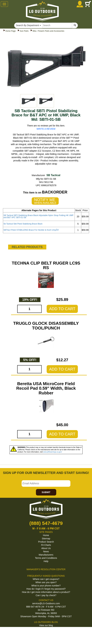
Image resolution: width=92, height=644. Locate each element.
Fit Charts (46, 545)
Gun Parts (24, 31)
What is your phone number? (46, 586)
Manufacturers (46, 555)
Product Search (46, 542)
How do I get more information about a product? (46, 592)
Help (46, 561)
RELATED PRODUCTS (27, 247)
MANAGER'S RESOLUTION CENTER (46, 569)
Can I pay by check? (46, 595)
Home (46, 535)
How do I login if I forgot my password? (46, 589)
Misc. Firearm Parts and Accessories (48, 31)
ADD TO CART (62, 309)
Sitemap (46, 539)
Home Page (10, 31)
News (46, 551)
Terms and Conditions (46, 558)
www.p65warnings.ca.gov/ (53, 452)
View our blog (46, 625)
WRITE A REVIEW (46, 129)
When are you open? (46, 582)
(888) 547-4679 (46, 523)
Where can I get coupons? (46, 579)
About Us (46, 548)
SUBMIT (46, 492)
